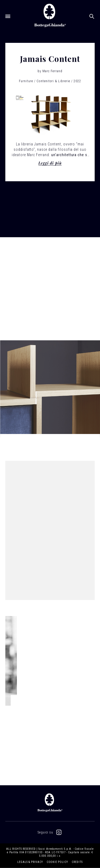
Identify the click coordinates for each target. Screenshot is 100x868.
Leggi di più (50, 164)
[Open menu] (8, 16)
